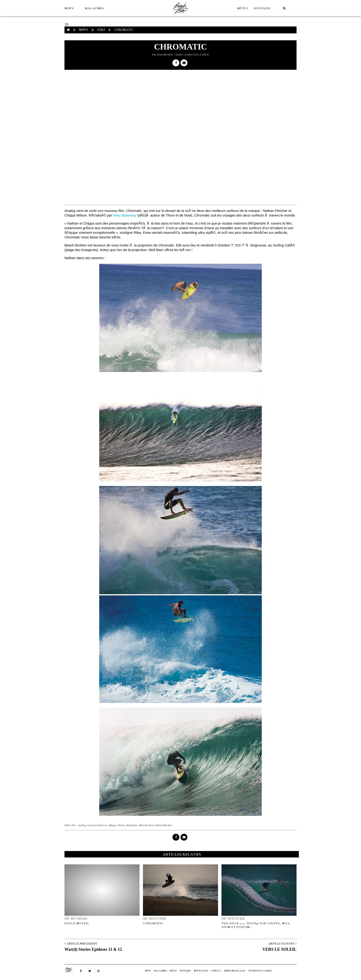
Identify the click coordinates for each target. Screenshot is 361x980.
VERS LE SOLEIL (279, 949)
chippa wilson (116, 825)
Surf (101, 30)
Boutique (262, 8)
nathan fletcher (163, 825)
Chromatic (153, 923)
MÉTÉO (243, 8)
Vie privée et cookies (260, 971)
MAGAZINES (94, 8)
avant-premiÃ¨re (97, 825)
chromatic (132, 825)
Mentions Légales (234, 971)
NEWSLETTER (201, 971)
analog (82, 825)
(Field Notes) (77, 923)
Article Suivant (281, 943)
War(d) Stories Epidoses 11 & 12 (93, 949)
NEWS (69, 8)
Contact (216, 971)
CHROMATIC (124, 30)
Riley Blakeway (125, 215)
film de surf (146, 825)
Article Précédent (82, 943)
